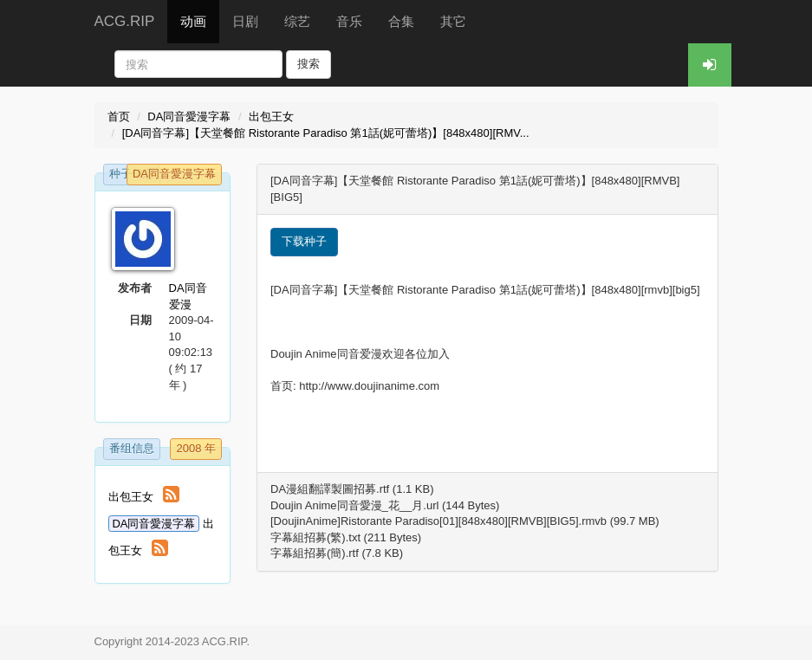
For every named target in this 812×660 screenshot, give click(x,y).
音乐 (349, 21)
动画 (193, 21)
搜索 (309, 64)
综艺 (297, 21)
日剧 (245, 21)
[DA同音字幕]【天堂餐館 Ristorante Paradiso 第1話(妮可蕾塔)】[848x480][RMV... (326, 133)
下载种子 (304, 241)
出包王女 (271, 116)
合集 (401, 21)
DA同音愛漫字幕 (189, 116)
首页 (119, 116)
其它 (453, 21)
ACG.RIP (125, 21)
